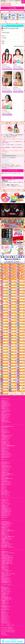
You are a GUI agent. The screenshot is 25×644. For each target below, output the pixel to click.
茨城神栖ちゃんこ (5, 473)
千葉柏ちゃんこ (5, 480)
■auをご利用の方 (5, 161)
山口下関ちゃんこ (5, 608)
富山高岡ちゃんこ (5, 501)
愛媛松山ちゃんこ (5, 587)
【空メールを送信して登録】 (13, 171)
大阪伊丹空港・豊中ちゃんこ (7, 557)
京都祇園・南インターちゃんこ (8, 553)
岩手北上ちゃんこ (5, 413)
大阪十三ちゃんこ (5, 572)
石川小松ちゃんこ (5, 499)
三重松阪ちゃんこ (5, 541)
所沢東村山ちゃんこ (6, 468)
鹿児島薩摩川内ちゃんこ (6, 598)
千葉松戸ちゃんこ (5, 458)
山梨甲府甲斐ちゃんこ (6, 508)
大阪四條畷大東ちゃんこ (6, 581)
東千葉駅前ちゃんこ (6, 432)
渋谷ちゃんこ (4, 488)
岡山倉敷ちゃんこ (5, 613)
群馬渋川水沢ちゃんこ (6, 453)
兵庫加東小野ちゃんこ (6, 580)
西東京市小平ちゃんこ (6, 485)
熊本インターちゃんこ (6, 592)
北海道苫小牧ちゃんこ (6, 422)
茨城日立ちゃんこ (5, 494)
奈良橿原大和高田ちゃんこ (7, 556)
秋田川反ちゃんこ (5, 407)
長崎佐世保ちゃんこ (6, 590)
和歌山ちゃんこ (5, 555)
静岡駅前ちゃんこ (5, 532)
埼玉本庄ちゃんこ (5, 447)
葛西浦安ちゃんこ (5, 476)
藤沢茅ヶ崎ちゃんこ (6, 464)
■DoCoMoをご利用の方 (6, 160)
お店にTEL (12, 8)
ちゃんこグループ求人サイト (7, 629)
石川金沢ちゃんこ (5, 502)
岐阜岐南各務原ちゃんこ (6, 538)
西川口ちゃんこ (5, 428)
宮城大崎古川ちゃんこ (6, 406)
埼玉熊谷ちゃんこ (5, 440)
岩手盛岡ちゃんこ (5, 418)
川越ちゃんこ (4, 434)
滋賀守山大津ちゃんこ (6, 578)
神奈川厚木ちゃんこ (6, 444)
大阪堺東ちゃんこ (5, 569)
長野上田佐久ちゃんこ (6, 514)
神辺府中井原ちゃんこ (6, 623)
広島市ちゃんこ (5, 605)
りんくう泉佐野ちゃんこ (6, 571)
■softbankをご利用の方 (6, 162)
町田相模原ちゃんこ (6, 443)
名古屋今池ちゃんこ (6, 522)
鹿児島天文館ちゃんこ (6, 589)
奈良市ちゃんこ (5, 565)
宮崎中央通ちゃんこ (6, 617)
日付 (2, 30)
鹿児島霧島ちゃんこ (6, 593)
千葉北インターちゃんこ (6, 483)
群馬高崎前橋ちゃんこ (6, 437)
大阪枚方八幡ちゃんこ (6, 575)
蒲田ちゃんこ (4, 489)
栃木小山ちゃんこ (5, 441)
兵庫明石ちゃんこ (5, 568)
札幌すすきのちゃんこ (6, 415)
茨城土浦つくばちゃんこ (6, 455)
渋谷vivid (3, 633)
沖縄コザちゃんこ (5, 622)
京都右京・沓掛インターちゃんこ (8, 574)
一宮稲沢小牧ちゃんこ (6, 526)
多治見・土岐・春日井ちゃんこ (8, 531)
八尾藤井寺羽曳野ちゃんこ (7, 563)
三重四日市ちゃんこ (6, 529)
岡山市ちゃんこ (5, 619)
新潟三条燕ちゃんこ (6, 516)
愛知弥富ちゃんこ (5, 528)
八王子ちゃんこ (5, 491)
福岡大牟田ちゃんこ (6, 620)
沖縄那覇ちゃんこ (5, 602)
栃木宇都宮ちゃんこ (6, 438)
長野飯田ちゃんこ (5, 507)
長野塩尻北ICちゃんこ (6, 513)
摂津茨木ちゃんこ (5, 577)
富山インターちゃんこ (6, 504)
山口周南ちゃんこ (5, 604)
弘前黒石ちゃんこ (5, 409)
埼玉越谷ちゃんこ (5, 465)
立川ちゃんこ (4, 429)
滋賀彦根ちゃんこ (5, 552)
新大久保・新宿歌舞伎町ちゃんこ (8, 446)
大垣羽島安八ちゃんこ (6, 525)
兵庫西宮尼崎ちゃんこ (6, 583)
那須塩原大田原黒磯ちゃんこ (7, 474)
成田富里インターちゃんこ (7, 435)
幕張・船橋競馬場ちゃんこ (7, 479)
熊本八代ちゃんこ (5, 616)
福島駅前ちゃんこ (5, 421)
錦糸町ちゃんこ (5, 450)
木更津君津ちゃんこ (6, 449)
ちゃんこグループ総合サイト (7, 627)
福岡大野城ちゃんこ (6, 610)
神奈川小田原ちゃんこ (6, 456)
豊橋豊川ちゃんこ (5, 534)
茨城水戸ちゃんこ (5, 431)
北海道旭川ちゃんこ (6, 412)
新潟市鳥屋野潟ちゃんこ (6, 511)
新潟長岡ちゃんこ (5, 505)
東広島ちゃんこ (5, 614)
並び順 (3, 41)
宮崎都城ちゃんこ (5, 601)
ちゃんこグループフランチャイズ (8, 630)
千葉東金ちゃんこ (5, 452)
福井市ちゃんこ (5, 517)
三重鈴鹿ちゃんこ (5, 543)
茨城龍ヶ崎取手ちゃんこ (6, 467)
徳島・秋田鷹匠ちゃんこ (6, 599)
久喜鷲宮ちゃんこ (5, 471)
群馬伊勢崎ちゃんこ (6, 462)
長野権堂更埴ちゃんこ (6, 510)
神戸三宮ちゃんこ (5, 566)
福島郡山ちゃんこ (5, 419)
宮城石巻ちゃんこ (5, 403)
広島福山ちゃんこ (5, 596)
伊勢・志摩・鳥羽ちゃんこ (7, 544)
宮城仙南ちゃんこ (5, 401)
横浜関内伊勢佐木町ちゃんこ (7, 426)
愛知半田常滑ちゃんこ (6, 546)
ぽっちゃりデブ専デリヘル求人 (8, 632)
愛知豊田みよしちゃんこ (6, 540)
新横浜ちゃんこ (5, 477)
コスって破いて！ (5, 635)
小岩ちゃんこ (4, 486)
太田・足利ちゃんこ (6, 470)
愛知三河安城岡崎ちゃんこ (7, 523)
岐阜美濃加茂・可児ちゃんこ (7, 547)
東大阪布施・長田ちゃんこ (7, 560)
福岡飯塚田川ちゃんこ (6, 607)
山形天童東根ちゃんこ (6, 404)
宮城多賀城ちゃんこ (6, 416)
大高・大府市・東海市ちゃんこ (8, 537)
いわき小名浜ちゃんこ (6, 410)
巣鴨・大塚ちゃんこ (6, 495)
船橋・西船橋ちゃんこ (6, 492)
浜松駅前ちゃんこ (5, 535)
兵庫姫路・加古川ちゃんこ (7, 562)
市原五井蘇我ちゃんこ (6, 482)
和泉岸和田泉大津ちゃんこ (7, 559)
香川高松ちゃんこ (5, 595)
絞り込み (3, 36)
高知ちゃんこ (4, 611)
